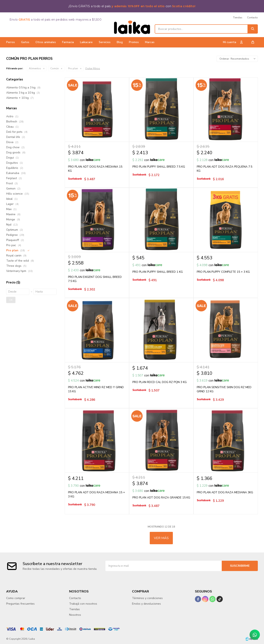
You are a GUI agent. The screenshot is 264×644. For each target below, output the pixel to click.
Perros (11, 42)
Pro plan (73, 68)
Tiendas (238, 18)
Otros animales (46, 42)
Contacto (252, 18)
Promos (134, 42)
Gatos (25, 42)
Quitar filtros (93, 68)
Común (55, 68)
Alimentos (35, 68)
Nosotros (75, 615)
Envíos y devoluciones (146, 604)
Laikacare (86, 42)
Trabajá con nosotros (83, 604)
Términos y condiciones (147, 598)
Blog (120, 42)
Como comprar (16, 598)
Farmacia (68, 42)
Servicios (105, 42)
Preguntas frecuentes (20, 604)
